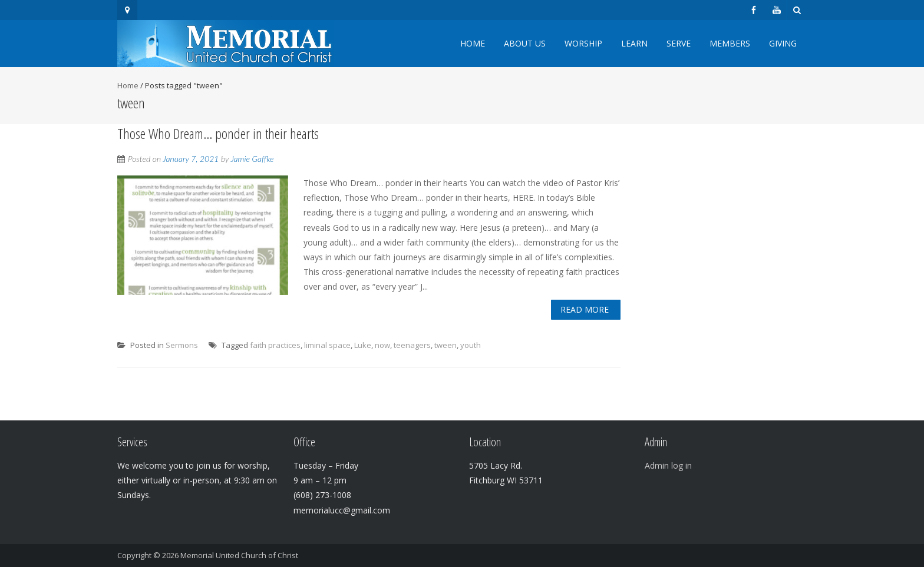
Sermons (182, 345)
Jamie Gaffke (252, 159)
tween (445, 345)
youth (471, 345)
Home (473, 43)
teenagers (412, 345)
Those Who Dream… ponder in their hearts (218, 133)
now (382, 345)
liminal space (327, 345)
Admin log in (668, 465)
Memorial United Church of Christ (239, 555)
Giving (783, 43)
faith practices (275, 345)
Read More (585, 309)
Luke (363, 345)
